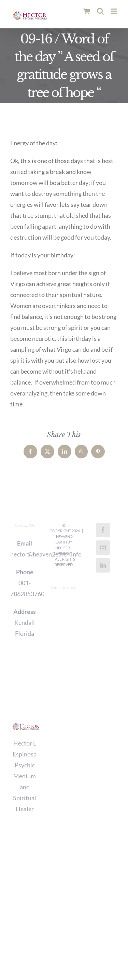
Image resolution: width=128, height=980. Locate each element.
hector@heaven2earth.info (25, 554)
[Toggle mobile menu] (114, 11)
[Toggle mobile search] (100, 11)
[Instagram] (103, 548)
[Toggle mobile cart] (87, 11)
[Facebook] (103, 530)
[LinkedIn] (103, 565)
